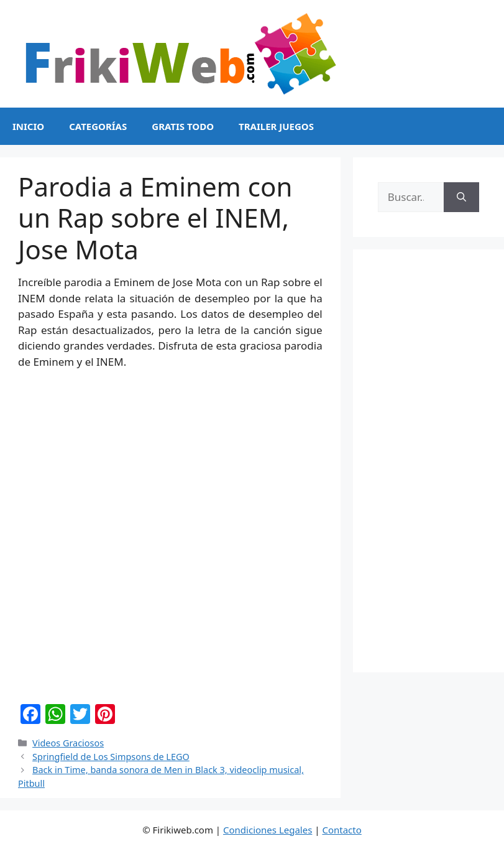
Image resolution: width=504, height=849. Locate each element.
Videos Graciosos (68, 743)
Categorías (98, 126)
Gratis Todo (183, 126)
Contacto (341, 830)
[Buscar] (461, 197)
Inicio (28, 126)
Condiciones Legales (268, 830)
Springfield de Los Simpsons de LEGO (111, 757)
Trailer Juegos (276, 126)
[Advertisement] (428, 461)
